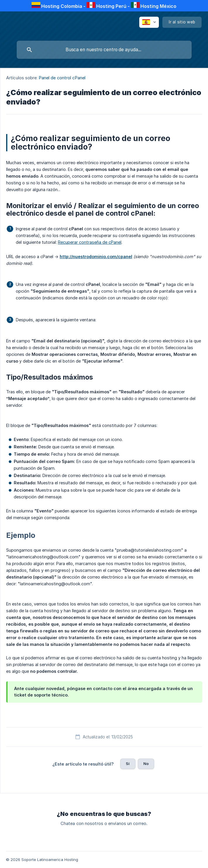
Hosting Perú (111, 6)
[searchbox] (104, 50)
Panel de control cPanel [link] (62, 78)
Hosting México (158, 6)
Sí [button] (128, 764)
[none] (149, 22)
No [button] (146, 764)
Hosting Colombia (62, 6)
